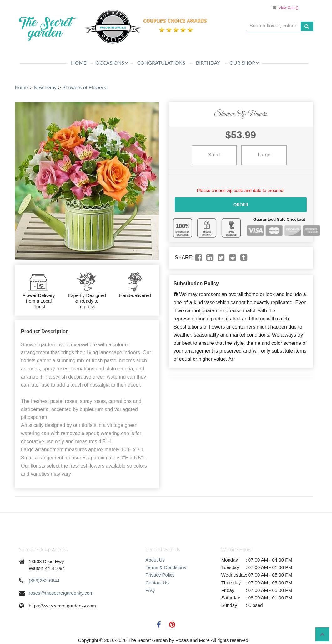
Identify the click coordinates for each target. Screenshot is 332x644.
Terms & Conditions (166, 567)
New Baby (45, 88)
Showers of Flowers (84, 88)
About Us (155, 560)
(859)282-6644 (44, 580)
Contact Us (157, 583)
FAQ (150, 590)
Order (241, 204)
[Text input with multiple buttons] (273, 26)
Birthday (208, 63)
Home (79, 63)
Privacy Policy (160, 575)
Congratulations (161, 63)
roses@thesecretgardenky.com (61, 593)
